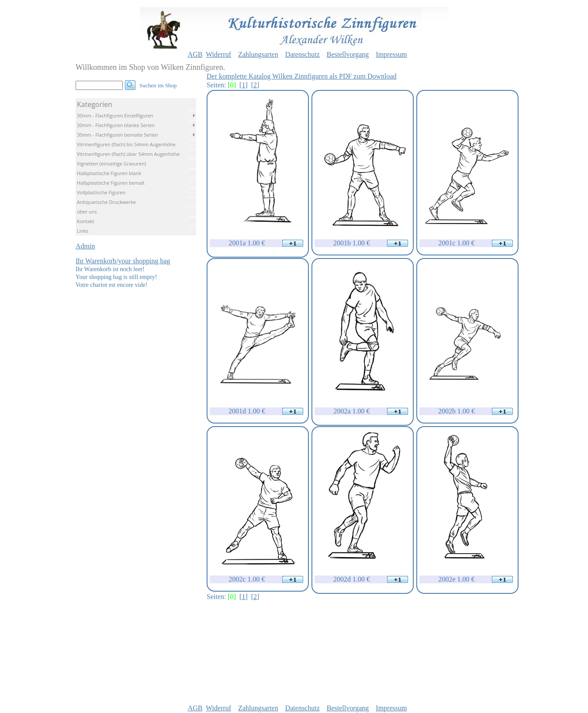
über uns (87, 212)
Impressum (391, 54)
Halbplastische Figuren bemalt (111, 183)
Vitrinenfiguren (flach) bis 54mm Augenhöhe (126, 144)
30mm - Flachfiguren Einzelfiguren (115, 115)
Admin (85, 246)
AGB (195, 54)
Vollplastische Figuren (101, 192)
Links (83, 231)
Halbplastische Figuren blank (109, 173)
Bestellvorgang (348, 54)
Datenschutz (303, 54)
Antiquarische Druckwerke (106, 202)
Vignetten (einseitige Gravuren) (111, 164)
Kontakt (86, 221)
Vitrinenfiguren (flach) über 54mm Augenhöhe (128, 154)
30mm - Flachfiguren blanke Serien (116, 125)
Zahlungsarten (258, 54)
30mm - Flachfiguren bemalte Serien (118, 135)
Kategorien (95, 104)
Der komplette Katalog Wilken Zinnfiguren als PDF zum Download (302, 76)
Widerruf (218, 54)
